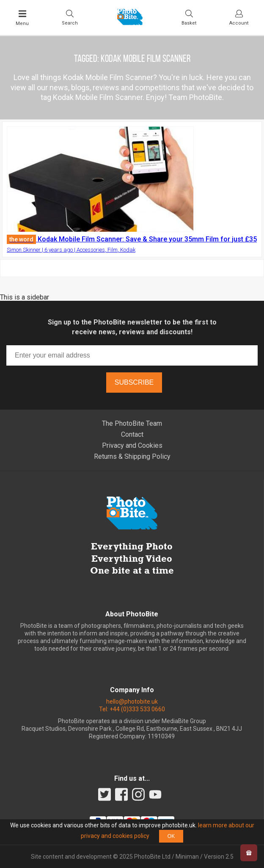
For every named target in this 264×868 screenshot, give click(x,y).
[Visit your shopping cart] (189, 17)
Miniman (187, 857)
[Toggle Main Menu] (22, 18)
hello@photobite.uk (132, 702)
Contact (132, 434)
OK (171, 836)
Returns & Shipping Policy (132, 456)
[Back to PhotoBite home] (130, 22)
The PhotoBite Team (132, 423)
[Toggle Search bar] (70, 17)
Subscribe (134, 382)
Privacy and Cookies (132, 445)
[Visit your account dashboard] (239, 17)
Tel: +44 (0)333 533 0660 (132, 709)
